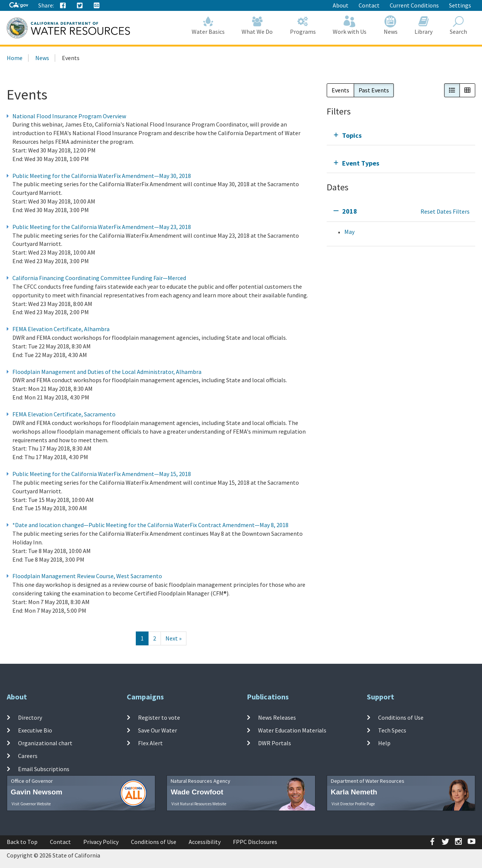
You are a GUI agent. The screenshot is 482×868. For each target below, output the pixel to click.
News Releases (277, 717)
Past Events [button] (374, 90)
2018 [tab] (350, 211)
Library (424, 25)
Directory (30, 717)
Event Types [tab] (361, 163)
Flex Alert (150, 743)
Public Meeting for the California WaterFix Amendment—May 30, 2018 (102, 176)
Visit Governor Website (31, 804)
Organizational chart (45, 743)
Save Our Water (158, 730)
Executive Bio (35, 730)
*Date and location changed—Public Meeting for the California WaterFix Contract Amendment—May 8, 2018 (150, 525)
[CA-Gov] (19, 5)
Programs (303, 25)
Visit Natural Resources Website (199, 804)
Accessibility (205, 842)
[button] (452, 90)
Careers (28, 756)
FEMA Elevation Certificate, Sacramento (64, 414)
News (391, 25)
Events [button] (340, 90)
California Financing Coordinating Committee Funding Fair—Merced (99, 278)
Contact (369, 5)
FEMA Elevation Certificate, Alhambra (61, 329)
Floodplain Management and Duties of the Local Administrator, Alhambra (107, 372)
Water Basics (208, 25)
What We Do (258, 25)
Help (384, 743)
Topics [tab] (352, 135)
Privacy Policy (101, 842)
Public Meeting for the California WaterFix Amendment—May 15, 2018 (102, 474)
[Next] (173, 638)
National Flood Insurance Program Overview (69, 116)
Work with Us (350, 25)
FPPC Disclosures (255, 842)
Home (15, 58)
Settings (460, 5)
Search (458, 25)
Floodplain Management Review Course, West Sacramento (87, 576)
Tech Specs (392, 730)
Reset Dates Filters (445, 211)
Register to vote (159, 717)
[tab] (401, 135)
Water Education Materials (292, 730)
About (341, 5)
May (349, 232)
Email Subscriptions (44, 769)
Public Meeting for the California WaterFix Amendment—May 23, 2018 (102, 227)
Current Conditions (414, 5)
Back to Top (22, 842)
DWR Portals (275, 743)
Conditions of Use (401, 717)
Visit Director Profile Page (353, 804)
